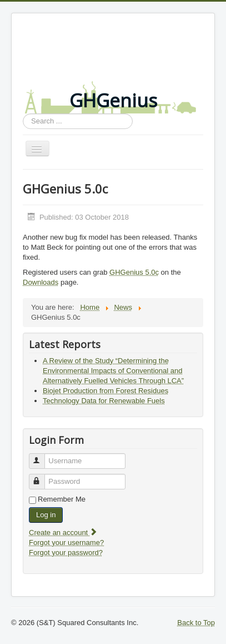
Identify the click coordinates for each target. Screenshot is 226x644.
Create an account (63, 532)
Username (42, 456)
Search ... (23, 114)
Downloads (41, 282)
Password (42, 477)
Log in (46, 515)
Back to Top (196, 623)
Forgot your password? (66, 553)
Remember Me (62, 499)
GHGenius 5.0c (134, 272)
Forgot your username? (66, 543)
